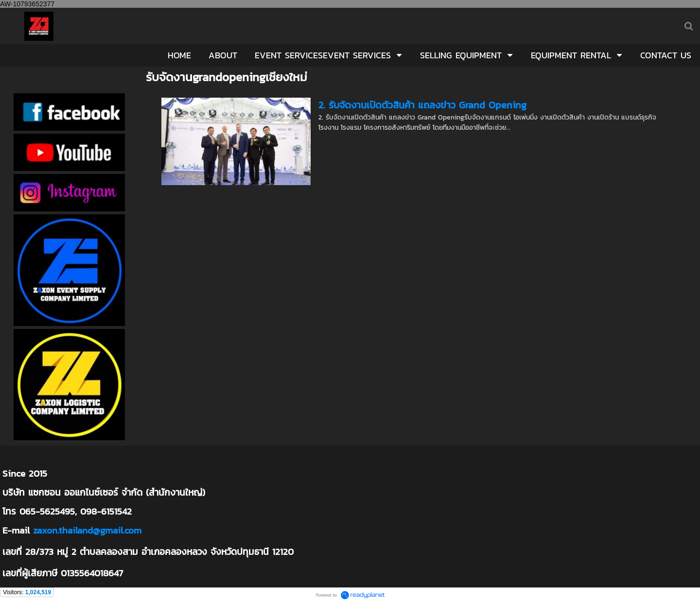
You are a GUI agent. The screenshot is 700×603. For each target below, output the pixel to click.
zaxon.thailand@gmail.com (87, 530)
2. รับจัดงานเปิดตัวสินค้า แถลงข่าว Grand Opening (422, 105)
